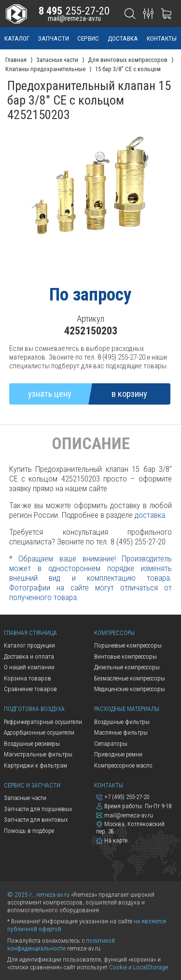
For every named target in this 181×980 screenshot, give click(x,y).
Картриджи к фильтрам (35, 765)
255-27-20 (74, 11)
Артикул (90, 319)
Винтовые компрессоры (125, 656)
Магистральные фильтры (38, 754)
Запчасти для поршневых (38, 809)
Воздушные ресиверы (32, 744)
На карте (112, 840)
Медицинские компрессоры (130, 689)
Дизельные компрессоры (127, 667)
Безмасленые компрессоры (130, 678)
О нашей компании (29, 667)
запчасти (54, 38)
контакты (162, 38)
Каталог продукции (29, 645)
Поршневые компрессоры (128, 645)
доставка (123, 38)
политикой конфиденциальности (61, 944)
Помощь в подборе (29, 831)
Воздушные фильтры (122, 722)
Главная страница (30, 633)
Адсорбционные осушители (39, 732)
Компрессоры (114, 633)
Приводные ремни (118, 754)
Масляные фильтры (121, 732)
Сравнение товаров (30, 689)
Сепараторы (111, 744)
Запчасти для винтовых (36, 820)
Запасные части (25, 798)
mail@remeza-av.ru (74, 18)
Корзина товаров (28, 678)
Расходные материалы (127, 709)
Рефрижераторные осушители (43, 722)
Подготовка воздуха (34, 709)
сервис (88, 38)
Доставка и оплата (29, 656)
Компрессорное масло (123, 765)
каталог (17, 38)
